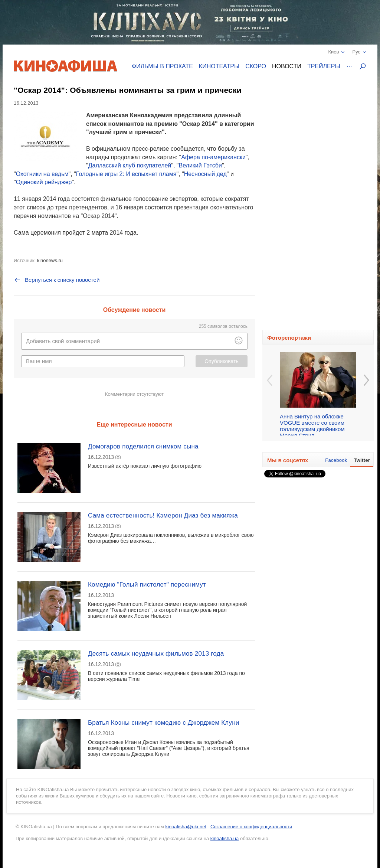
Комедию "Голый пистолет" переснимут (147, 585)
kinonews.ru (50, 260)
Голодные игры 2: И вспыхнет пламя (126, 174)
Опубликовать (222, 361)
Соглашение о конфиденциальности (251, 827)
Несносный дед (205, 174)
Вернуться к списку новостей (57, 280)
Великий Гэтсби (200, 165)
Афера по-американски (213, 157)
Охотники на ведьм (42, 174)
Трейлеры (324, 66)
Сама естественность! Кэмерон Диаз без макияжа (163, 515)
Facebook (336, 460)
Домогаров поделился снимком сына (143, 446)
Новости (287, 66)
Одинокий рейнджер (44, 182)
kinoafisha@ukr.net (186, 827)
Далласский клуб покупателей (130, 165)
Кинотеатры (219, 66)
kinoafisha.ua (225, 838)
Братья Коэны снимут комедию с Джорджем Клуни (163, 723)
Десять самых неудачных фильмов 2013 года (156, 654)
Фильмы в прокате (162, 66)
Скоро (256, 66)
